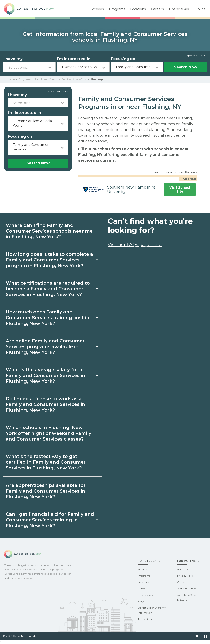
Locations (138, 9)
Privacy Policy (186, 576)
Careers (157, 9)
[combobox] (29, 67)
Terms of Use (145, 619)
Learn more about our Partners (175, 172)
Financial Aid (179, 9)
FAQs (141, 601)
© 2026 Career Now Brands (19, 636)
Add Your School (187, 589)
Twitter (197, 636)
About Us (183, 569)
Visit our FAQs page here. (135, 245)
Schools (97, 9)
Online (200, 9)
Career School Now (33, 9)
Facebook (205, 636)
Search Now (186, 67)
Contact (182, 582)
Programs (117, 9)
